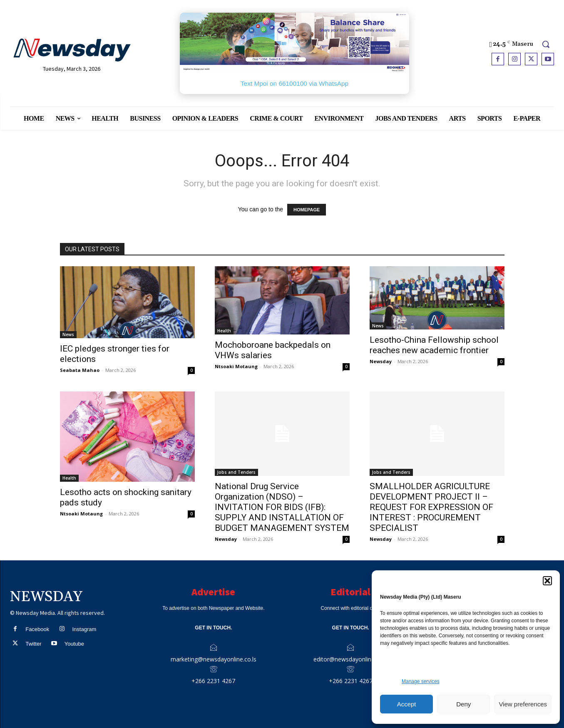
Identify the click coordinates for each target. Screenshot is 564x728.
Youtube (74, 644)
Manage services (421, 681)
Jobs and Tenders (236, 472)
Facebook (37, 629)
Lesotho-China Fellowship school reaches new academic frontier (434, 345)
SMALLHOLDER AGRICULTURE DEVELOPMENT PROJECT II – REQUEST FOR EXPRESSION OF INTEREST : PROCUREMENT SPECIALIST (431, 507)
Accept (407, 704)
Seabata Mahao (80, 370)
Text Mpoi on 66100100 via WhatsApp (294, 83)
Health (224, 331)
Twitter (33, 644)
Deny (463, 704)
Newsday (381, 361)
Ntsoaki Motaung (236, 366)
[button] (547, 581)
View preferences (523, 704)
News (68, 334)
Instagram (84, 629)
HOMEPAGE (307, 210)
